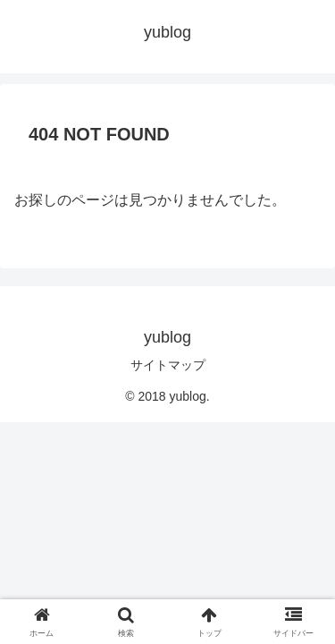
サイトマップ (168, 365)
